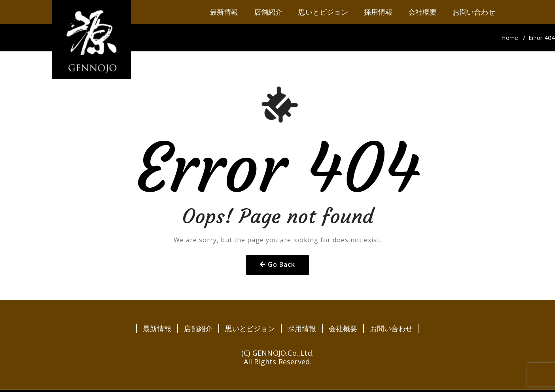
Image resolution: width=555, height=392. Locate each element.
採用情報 (302, 328)
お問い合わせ (391, 328)
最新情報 (157, 328)
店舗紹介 (198, 328)
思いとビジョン (250, 328)
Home (510, 38)
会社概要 (343, 328)
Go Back (281, 264)
